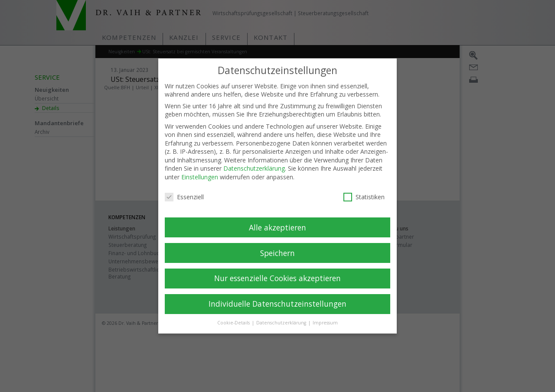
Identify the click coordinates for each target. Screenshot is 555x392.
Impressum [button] (325, 315)
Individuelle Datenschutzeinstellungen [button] (277, 296)
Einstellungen (200, 169)
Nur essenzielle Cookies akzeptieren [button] (277, 270)
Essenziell (184, 189)
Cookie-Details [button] (234, 315)
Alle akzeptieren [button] (277, 219)
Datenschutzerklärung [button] (282, 315)
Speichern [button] (277, 245)
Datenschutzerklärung (254, 160)
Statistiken (364, 189)
